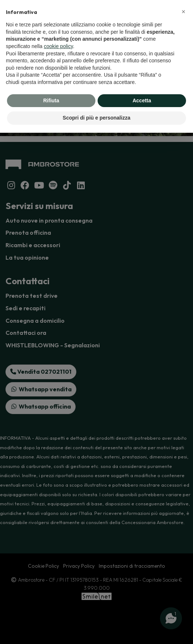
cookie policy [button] (59, 46)
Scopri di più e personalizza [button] (96, 118)
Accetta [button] (142, 100)
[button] (183, 12)
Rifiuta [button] (51, 100)
